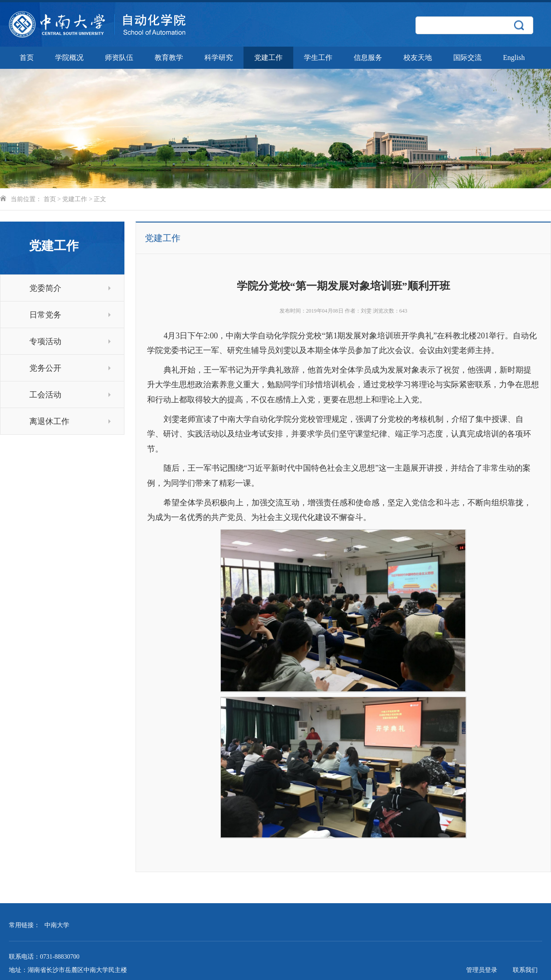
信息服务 (368, 58)
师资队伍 (119, 58)
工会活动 (70, 395)
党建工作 (268, 58)
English (514, 58)
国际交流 (467, 58)
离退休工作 (70, 421)
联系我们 (525, 970)
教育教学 (169, 58)
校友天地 (418, 58)
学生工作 (318, 58)
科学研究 (219, 58)
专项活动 (70, 341)
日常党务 (70, 315)
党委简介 (70, 288)
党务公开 (70, 368)
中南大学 (57, 925)
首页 (27, 58)
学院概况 (69, 58)
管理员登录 (482, 970)
